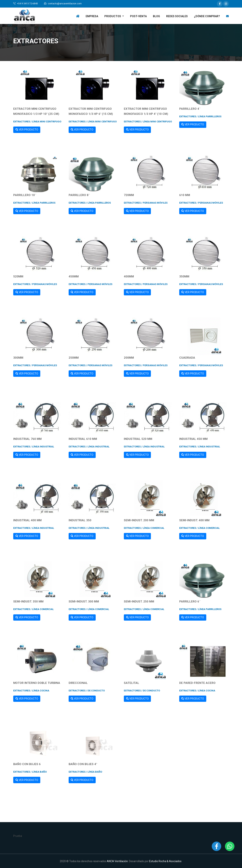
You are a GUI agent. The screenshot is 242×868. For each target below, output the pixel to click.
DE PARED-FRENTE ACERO (197, 683)
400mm (129, 276)
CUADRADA (187, 358)
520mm (18, 276)
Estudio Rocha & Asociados (165, 861)
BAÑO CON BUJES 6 (27, 764)
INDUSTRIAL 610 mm (83, 439)
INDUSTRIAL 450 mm (193, 439)
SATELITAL (131, 683)
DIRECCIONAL (78, 683)
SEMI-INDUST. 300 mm (84, 602)
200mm (129, 358)
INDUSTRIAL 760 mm (27, 439)
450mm (74, 276)
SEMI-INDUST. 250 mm (139, 602)
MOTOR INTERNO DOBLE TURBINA (37, 683)
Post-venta (138, 16)
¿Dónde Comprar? (207, 16)
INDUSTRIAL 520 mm (138, 439)
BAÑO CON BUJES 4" (83, 764)
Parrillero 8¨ (79, 195)
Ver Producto (27, 130)
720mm (129, 195)
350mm (184, 276)
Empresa (92, 16)
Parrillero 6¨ (190, 602)
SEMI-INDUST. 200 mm (139, 520)
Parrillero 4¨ (190, 109)
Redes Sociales (177, 16)
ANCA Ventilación (117, 861)
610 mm (185, 195)
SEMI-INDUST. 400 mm (194, 520)
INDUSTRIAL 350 (80, 520)
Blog (156, 16)
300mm (18, 358)
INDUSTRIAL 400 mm (27, 520)
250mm (74, 358)
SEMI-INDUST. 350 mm (28, 602)
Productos (113, 16)
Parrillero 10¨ (25, 195)
